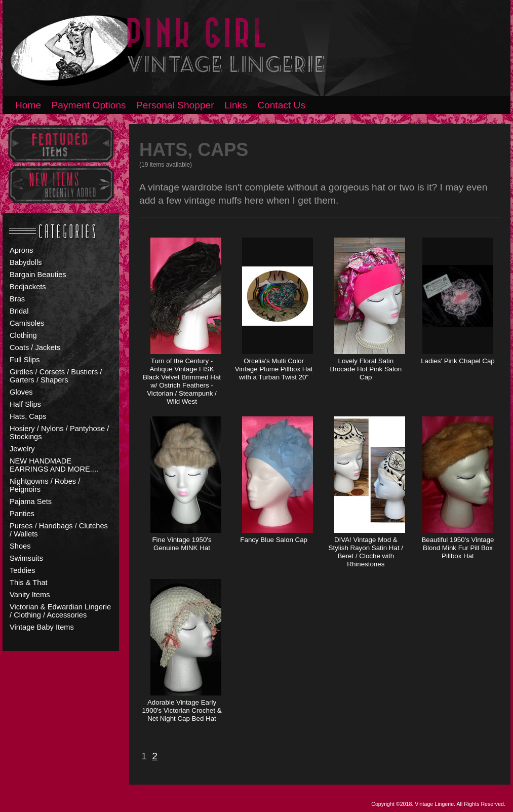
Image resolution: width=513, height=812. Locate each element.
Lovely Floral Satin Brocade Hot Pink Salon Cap (366, 369)
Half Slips (25, 404)
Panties (22, 514)
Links (236, 105)
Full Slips (25, 360)
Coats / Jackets (35, 347)
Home (28, 105)
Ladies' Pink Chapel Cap (458, 361)
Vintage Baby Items (42, 627)
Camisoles (27, 323)
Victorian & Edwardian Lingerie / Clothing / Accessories (60, 611)
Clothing (23, 335)
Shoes (20, 546)
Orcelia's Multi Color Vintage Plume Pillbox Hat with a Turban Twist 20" (274, 369)
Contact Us (281, 105)
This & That (29, 583)
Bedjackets (28, 287)
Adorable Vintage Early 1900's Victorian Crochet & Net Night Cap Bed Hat (182, 710)
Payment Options (89, 105)
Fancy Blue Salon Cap (274, 540)
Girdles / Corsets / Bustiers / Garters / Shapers (56, 376)
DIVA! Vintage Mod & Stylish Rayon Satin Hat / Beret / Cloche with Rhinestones (366, 552)
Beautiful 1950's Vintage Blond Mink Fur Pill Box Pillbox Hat (458, 548)
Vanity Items (30, 595)
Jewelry (22, 449)
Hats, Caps (28, 416)
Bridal (19, 311)
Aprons (21, 250)
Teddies (23, 570)
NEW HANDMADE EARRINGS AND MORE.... (54, 465)
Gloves (21, 392)
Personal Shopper (175, 105)
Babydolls (26, 262)
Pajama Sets (31, 501)
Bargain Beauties (38, 275)
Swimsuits (26, 558)
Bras (17, 299)
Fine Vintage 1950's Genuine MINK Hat (182, 544)
